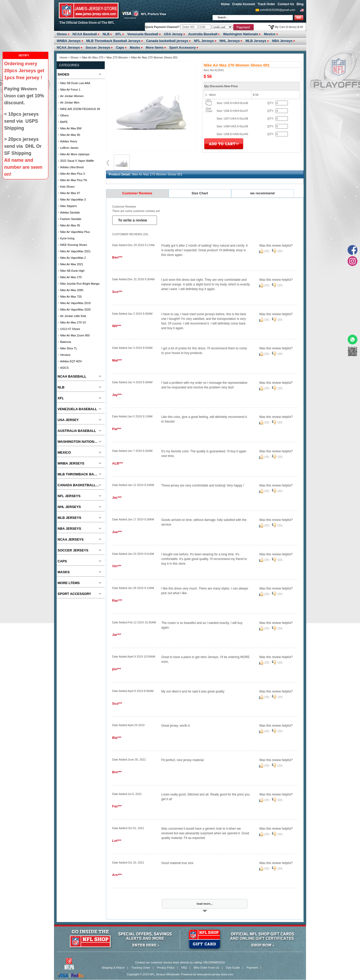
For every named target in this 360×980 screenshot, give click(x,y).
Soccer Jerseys (98, 47)
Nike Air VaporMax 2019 (76, 303)
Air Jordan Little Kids (73, 316)
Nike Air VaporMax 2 (73, 258)
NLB (106, 34)
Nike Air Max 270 (92, 57)
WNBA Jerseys (69, 41)
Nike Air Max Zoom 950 (75, 335)
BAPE (64, 122)
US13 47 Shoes (70, 329)
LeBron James (69, 148)
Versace (65, 355)
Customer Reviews (137, 193)
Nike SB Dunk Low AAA (75, 83)
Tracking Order (141, 968)
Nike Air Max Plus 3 (73, 174)
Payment (252, 968)
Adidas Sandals (70, 212)
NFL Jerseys (204, 41)
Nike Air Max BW (71, 128)
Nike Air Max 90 (70, 135)
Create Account (244, 4)
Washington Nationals (241, 34)
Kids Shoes (67, 187)
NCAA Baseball (85, 34)
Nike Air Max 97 (70, 193)
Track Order (266, 4)
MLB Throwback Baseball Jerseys (114, 41)
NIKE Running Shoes (74, 245)
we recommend (262, 193)
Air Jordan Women (72, 96)
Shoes (62, 34)
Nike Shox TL (69, 348)
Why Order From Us (206, 968)
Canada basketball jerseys (167, 41)
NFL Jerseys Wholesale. (165, 974)
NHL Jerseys (230, 41)
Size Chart (200, 193)
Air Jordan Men (70, 102)
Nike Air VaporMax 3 (73, 200)
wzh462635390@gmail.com (277, 10)
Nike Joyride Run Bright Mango (80, 284)
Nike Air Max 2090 (72, 290)
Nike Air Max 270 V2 (73, 322)
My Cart (289, 27)
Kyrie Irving (67, 238)
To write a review (133, 220)
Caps (120, 47)
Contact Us (286, 4)
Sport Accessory (182, 47)
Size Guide (233, 968)
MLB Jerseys (256, 41)
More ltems (155, 47)
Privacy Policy (166, 968)
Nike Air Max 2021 (72, 264)
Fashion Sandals (71, 219)
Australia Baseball (203, 34)
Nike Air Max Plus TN (74, 180)
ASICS (65, 368)
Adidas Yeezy (69, 141)
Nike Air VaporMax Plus (75, 232)
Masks (135, 47)
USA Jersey (173, 34)
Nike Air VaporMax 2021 (76, 251)
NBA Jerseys (282, 41)
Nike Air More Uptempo (75, 154)
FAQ (184, 968)
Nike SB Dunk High (72, 271)
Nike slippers (69, 206)
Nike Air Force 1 (70, 90)
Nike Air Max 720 (71, 297)
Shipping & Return (113, 968)
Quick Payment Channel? (163, 27)
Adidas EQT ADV (71, 361)
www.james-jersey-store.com (215, 974)
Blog (300, 4)
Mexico (269, 34)
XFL (118, 34)
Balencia (66, 342)
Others (65, 115)
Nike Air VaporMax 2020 (76, 310)
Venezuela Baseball (143, 34)
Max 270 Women (117, 57)
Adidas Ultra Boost (72, 167)
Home (225, 4)
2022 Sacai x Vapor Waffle (77, 161)
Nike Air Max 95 (70, 225)
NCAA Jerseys (68, 47)
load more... (205, 904)
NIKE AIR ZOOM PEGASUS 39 (80, 109)
